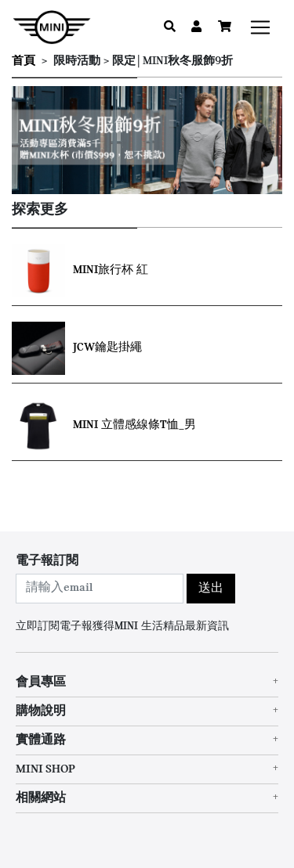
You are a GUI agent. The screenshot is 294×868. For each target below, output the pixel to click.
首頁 (24, 61)
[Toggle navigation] (260, 27)
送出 (211, 589)
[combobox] (100, 589)
